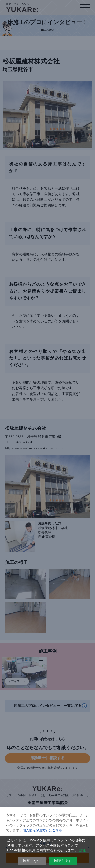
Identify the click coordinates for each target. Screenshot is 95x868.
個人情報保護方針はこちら (42, 830)
